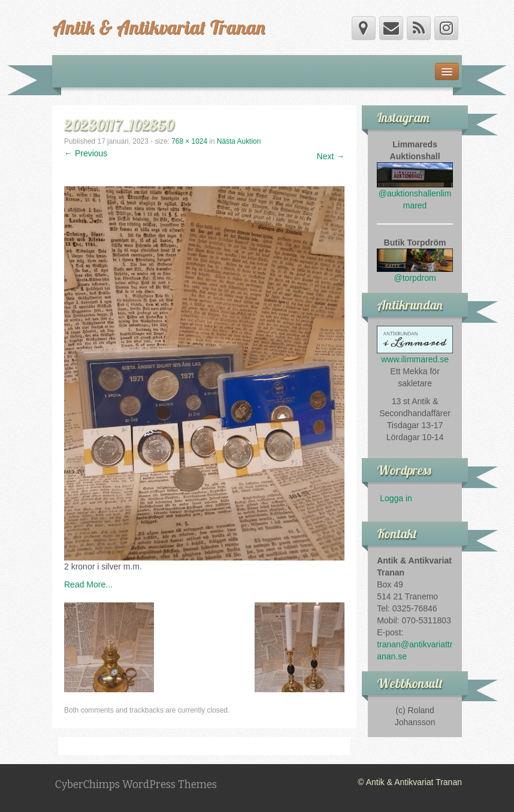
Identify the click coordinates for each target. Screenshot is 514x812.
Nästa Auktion (239, 141)
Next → (331, 156)
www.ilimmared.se (415, 359)
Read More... (88, 584)
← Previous (86, 153)
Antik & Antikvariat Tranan (158, 27)
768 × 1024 (189, 141)
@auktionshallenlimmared (415, 190)
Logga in (396, 498)
